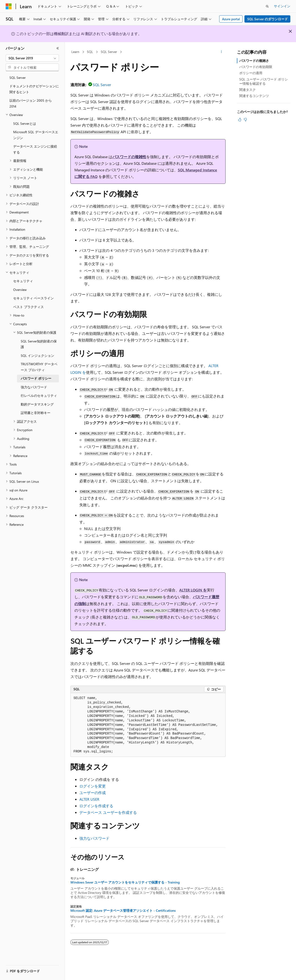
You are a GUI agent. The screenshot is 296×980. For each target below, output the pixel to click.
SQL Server (109, 52)
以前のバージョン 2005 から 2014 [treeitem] (31, 103)
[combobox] (32, 58)
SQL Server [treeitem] (18, 78)
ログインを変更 (93, 786)
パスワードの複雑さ (254, 61)
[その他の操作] (221, 52)
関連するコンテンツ (254, 96)
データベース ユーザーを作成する (108, 812)
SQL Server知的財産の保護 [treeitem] (39, 344)
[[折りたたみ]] (58, 48)
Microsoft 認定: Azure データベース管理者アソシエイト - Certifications (123, 911)
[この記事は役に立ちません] (245, 120)
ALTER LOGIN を (193, 590)
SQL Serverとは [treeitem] (25, 123)
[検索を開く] (267, 6)
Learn (75, 52)
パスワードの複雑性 (129, 157)
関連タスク (247, 90)
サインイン (282, 6)
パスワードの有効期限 (256, 67)
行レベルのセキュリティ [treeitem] (39, 396)
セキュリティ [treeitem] (23, 281)
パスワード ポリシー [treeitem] (36, 378)
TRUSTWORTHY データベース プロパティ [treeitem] (39, 367)
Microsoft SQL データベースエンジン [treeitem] (36, 135)
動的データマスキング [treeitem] (37, 404)
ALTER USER (89, 799)
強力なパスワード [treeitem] (34, 387)
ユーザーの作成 (93, 793)
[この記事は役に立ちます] (240, 120)
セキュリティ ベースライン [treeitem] (33, 298)
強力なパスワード (94, 838)
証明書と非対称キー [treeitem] (36, 413)
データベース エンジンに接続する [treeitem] (35, 149)
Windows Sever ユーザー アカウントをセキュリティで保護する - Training (125, 882)
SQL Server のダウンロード (268, 19)
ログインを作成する (96, 806)
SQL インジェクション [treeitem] (37, 355)
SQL (90, 52)
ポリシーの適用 (251, 73)
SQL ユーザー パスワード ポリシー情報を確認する (264, 81)
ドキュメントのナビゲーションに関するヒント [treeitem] (34, 89)
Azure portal (231, 19)
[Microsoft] (9, 6)
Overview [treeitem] (20, 290)
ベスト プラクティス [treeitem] (28, 307)
